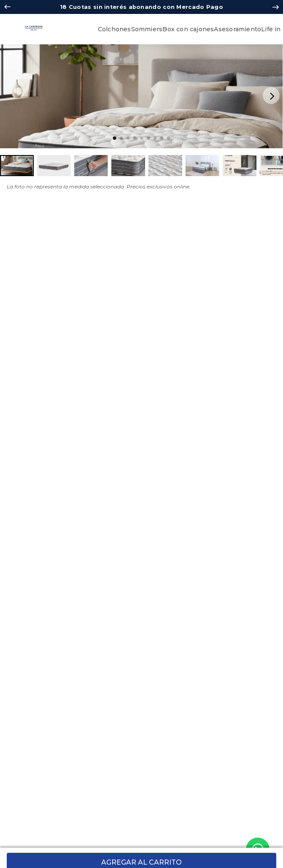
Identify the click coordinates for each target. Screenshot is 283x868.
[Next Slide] (276, 7)
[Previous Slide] (7, 7)
